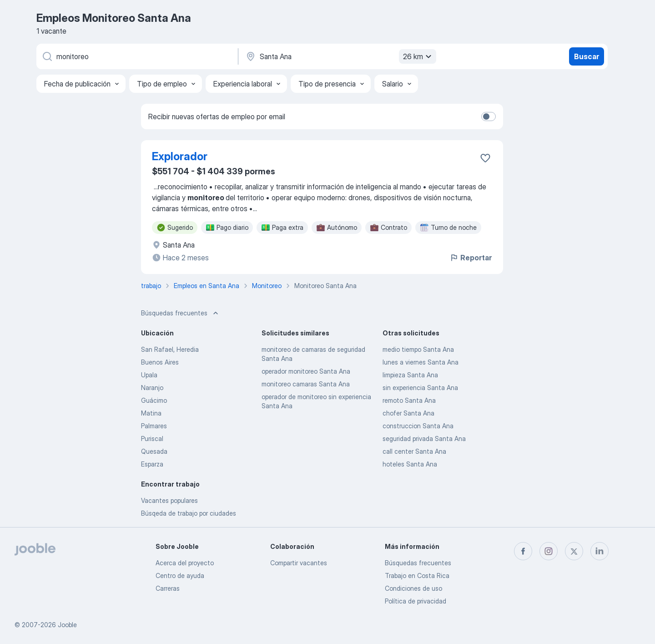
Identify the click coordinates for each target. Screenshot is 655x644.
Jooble (67, 625)
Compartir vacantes (299, 563)
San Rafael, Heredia (170, 349)
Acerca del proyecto (185, 563)
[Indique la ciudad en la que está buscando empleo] (340, 56)
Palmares (154, 426)
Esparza (152, 464)
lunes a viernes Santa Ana (421, 362)
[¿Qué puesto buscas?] (136, 56)
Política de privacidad (416, 601)
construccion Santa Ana (418, 426)
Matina (151, 413)
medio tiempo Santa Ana (418, 349)
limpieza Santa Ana (410, 375)
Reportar (471, 258)
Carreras (168, 588)
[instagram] (549, 551)
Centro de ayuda (180, 576)
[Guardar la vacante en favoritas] (485, 158)
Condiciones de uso (413, 588)
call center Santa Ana (414, 451)
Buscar (587, 56)
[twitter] (574, 551)
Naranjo (152, 388)
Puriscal (152, 439)
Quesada (154, 451)
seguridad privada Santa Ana (424, 439)
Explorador (180, 156)
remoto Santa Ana (409, 400)
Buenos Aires (160, 362)
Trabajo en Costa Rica (417, 576)
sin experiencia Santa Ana (420, 388)
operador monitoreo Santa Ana (306, 371)
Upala (149, 375)
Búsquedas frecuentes (418, 563)
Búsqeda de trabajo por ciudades (189, 513)
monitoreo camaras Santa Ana (306, 384)
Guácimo (154, 400)
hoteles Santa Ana (410, 464)
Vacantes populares (169, 500)
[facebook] (523, 551)
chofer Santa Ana (408, 413)
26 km (418, 56)
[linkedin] (600, 551)
